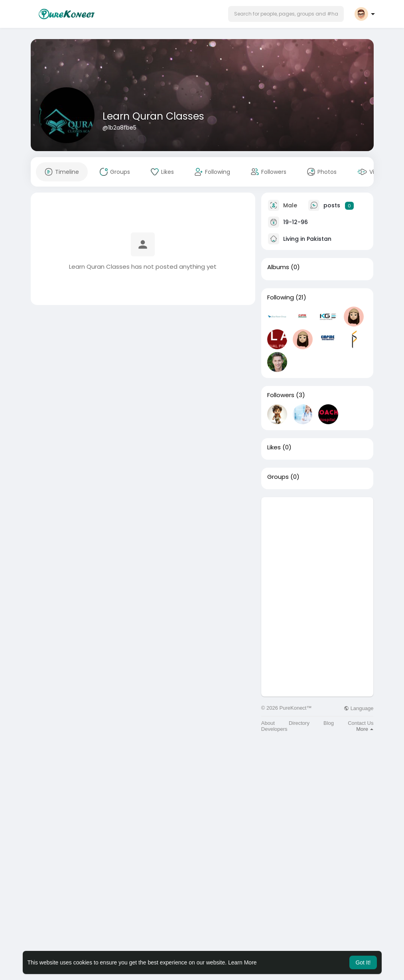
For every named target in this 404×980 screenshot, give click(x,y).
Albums (278, 267)
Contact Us (361, 723)
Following (281, 297)
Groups (278, 477)
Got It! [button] (363, 962)
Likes (274, 447)
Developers (274, 729)
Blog (329, 723)
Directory (299, 723)
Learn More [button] (242, 962)
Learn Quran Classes (153, 116)
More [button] (365, 729)
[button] (286, 14)
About (268, 723)
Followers (281, 395)
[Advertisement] (317, 547)
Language (359, 708)
